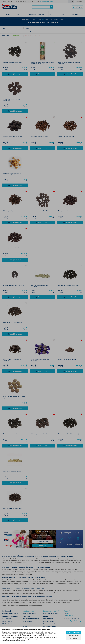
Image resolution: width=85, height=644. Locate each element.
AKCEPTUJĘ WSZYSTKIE (74, 633)
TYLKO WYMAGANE (74, 636)
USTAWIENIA (74, 639)
